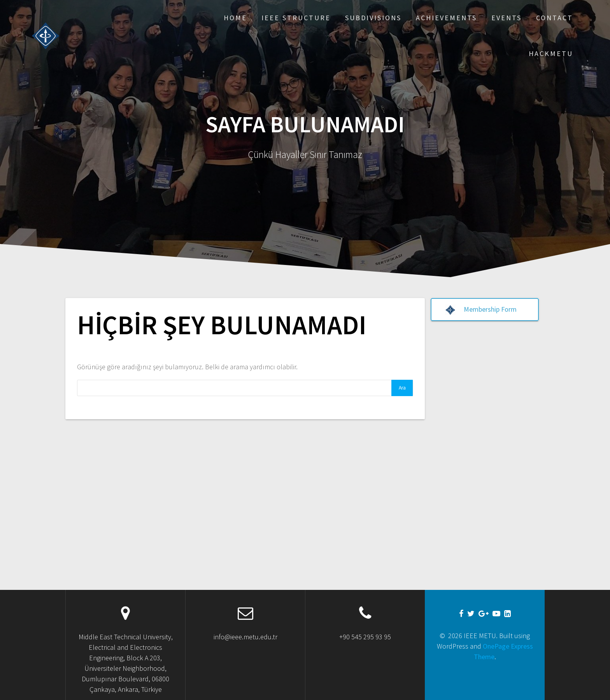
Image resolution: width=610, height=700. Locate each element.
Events (507, 18)
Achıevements (446, 18)
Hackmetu (551, 54)
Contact (555, 18)
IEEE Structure (296, 18)
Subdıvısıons (373, 18)
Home (235, 18)
